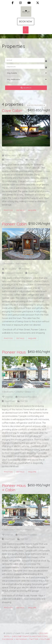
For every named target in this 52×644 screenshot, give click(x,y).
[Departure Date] (25, 67)
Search (26, 88)
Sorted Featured (36, 105)
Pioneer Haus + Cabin (14, 488)
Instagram (21, 639)
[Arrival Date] (25, 60)
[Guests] (26, 73)
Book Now (26, 21)
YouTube (45, 639)
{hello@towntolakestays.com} (30, 636)
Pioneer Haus (14, 352)
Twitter (34, 639)
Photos (8, 210)
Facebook (8, 639)
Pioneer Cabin (14, 224)
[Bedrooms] (26, 79)
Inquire (32, 210)
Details (20, 210)
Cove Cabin (12, 111)
